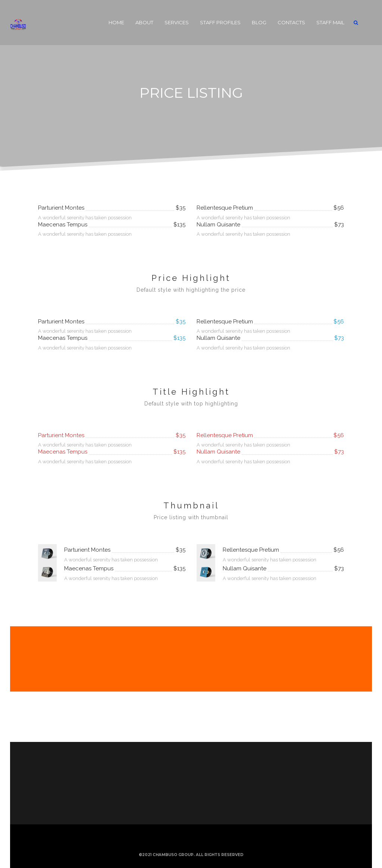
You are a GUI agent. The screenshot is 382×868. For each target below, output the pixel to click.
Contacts (291, 22)
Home (116, 22)
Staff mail (330, 22)
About (144, 22)
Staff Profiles (220, 22)
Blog (259, 22)
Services (177, 22)
